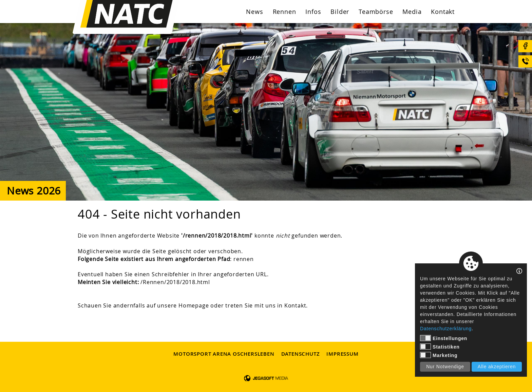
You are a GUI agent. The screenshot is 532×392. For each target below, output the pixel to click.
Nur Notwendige (445, 367)
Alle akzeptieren (497, 367)
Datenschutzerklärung (446, 329)
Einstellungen (444, 338)
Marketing (439, 355)
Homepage (194, 305)
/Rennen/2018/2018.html (175, 282)
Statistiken (440, 347)
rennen (244, 259)
